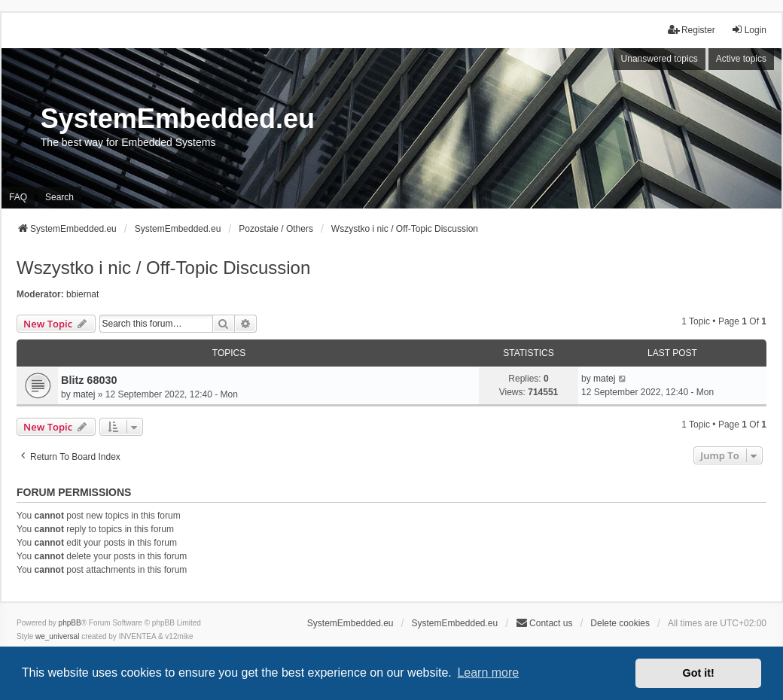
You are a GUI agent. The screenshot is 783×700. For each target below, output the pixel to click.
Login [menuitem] (749, 30)
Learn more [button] (488, 673)
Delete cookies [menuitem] (620, 623)
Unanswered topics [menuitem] (660, 59)
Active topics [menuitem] (741, 59)
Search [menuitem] (59, 197)
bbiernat (82, 294)
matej (84, 394)
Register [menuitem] (692, 30)
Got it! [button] (699, 673)
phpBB (70, 623)
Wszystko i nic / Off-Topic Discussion (163, 268)
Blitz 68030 (89, 380)
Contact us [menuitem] (544, 623)
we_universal (57, 636)
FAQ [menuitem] (18, 197)
